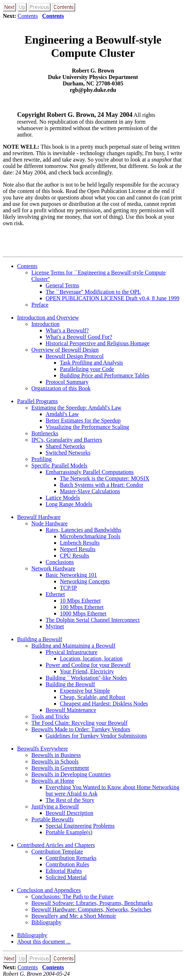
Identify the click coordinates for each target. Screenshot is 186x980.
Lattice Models (63, 498)
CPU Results (74, 556)
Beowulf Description (69, 813)
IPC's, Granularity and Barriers (67, 440)
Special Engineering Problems (80, 826)
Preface (40, 305)
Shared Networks (65, 446)
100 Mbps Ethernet (82, 607)
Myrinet (55, 626)
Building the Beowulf (70, 684)
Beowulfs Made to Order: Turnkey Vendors (81, 729)
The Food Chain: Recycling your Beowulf (79, 723)
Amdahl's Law (62, 414)
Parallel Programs (37, 401)
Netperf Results (78, 549)
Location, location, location (91, 659)
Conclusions (60, 562)
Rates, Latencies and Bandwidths (83, 530)
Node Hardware (50, 523)
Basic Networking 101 (71, 575)
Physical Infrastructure (71, 652)
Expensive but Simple (85, 691)
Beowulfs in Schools (55, 761)
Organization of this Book (61, 388)
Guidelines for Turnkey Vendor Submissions (96, 736)
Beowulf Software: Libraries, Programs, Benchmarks (92, 903)
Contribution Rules (67, 864)
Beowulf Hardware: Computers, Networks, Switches (91, 909)
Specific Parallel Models (59, 466)
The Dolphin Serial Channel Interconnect (93, 620)
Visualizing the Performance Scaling (87, 427)
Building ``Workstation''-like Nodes (86, 678)
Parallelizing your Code (87, 369)
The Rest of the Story (70, 800)
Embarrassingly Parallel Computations (90, 472)
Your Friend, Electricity (87, 671)
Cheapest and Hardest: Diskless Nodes (104, 704)
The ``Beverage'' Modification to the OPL (93, 292)
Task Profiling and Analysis (91, 363)
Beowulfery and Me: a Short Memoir (74, 916)
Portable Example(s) (69, 832)
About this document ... (44, 942)
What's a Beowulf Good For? (79, 337)
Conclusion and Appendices (49, 890)
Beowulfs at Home (53, 781)
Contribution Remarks (71, 858)
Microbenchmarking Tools (90, 536)
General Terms (62, 285)
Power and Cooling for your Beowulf (88, 665)
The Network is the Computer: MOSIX (105, 478)
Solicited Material (66, 877)
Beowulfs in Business (56, 755)
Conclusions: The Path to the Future (72, 897)
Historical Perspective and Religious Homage (97, 343)
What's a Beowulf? (67, 330)
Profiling (42, 459)
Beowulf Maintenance (71, 710)
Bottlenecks (45, 433)
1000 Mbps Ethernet (83, 613)
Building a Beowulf (40, 639)
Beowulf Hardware (39, 517)
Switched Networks (68, 453)
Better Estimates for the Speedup (83, 420)
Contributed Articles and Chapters (56, 845)
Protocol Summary (67, 382)
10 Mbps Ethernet (80, 601)
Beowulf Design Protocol (75, 356)
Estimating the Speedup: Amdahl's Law (76, 408)
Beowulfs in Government (60, 768)
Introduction (45, 324)
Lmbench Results (80, 543)
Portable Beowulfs (53, 819)
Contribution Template (57, 852)
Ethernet (55, 594)
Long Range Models (69, 504)
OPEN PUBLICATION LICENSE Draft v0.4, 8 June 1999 (113, 298)
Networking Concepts (85, 581)
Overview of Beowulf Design (65, 350)
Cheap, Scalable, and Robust (93, 697)
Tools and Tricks (50, 716)
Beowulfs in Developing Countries (71, 774)
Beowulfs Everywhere (43, 749)
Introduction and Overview (48, 318)
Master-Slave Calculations (90, 491)
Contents (28, 16)
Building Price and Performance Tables (105, 375)
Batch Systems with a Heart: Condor (102, 485)
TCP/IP (68, 588)
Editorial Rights (64, 871)
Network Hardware (53, 568)
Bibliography (46, 922)
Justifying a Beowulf (55, 806)
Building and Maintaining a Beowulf (73, 646)
